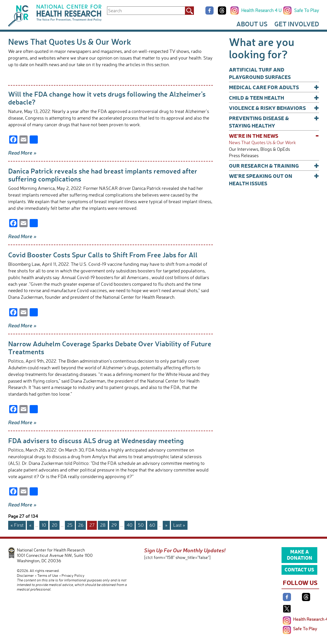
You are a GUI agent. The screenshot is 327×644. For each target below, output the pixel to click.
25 (70, 525)
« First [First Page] (17, 525)
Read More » (22, 153)
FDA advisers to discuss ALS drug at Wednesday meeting (96, 440)
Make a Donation (300, 555)
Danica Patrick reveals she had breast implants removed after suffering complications (103, 175)
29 (114, 525)
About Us (252, 24)
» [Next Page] (166, 525)
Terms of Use (48, 575)
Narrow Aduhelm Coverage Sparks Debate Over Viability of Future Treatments (110, 347)
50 (141, 525)
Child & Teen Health (274, 97)
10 (44, 525)
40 (130, 525)
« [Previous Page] (30, 525)
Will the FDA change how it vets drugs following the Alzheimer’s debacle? (107, 98)
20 (55, 525)
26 (81, 525)
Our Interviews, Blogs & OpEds (259, 149)
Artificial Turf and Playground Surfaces (260, 73)
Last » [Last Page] (179, 525)
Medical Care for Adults (274, 87)
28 (103, 525)
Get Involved (297, 24)
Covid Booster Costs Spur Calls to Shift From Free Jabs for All (103, 255)
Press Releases (244, 156)
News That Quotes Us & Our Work (262, 142)
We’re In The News (274, 136)
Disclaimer (25, 575)
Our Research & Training (274, 165)
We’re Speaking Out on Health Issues (274, 179)
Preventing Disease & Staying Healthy (274, 122)
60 (152, 525)
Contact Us (299, 569)
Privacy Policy (73, 575)
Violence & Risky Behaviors (274, 108)
